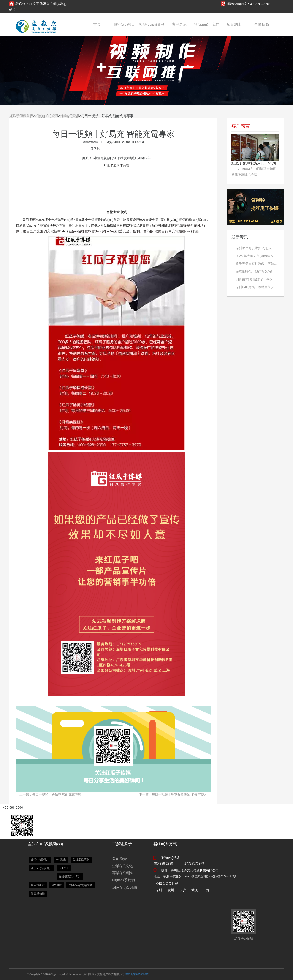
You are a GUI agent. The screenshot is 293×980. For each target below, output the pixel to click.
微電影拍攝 (38, 894)
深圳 (159, 890)
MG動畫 (61, 860)
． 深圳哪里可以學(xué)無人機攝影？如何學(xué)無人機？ (254, 248)
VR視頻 (64, 868)
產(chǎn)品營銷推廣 (80, 885)
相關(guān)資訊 (152, 24)
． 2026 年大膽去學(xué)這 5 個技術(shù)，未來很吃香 (254, 256)
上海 (206, 890)
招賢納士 (234, 24)
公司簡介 (119, 859)
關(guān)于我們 (206, 24)
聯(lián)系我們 (123, 880)
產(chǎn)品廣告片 (41, 868)
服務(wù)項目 (124, 24)
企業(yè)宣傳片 (40, 860)
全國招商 (262, 24)
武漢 (195, 890)
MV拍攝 (56, 885)
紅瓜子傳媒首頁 (21, 116)
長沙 (183, 890)
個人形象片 (38, 885)
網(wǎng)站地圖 (125, 888)
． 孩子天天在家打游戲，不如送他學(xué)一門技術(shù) (254, 264)
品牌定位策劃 (81, 860)
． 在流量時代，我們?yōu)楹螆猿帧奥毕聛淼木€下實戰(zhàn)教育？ (254, 271)
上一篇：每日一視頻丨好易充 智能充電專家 (50, 794)
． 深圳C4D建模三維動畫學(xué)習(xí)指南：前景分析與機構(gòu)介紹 (254, 287)
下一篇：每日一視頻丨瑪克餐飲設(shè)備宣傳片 (173, 794)
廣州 (171, 890)
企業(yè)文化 (122, 866)
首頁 (97, 24)
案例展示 (179, 24)
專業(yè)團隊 (122, 873)
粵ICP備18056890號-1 (138, 974)
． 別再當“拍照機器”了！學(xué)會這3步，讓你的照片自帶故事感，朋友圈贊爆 (254, 279)
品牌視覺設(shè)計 (70, 876)
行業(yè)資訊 (70, 116)
